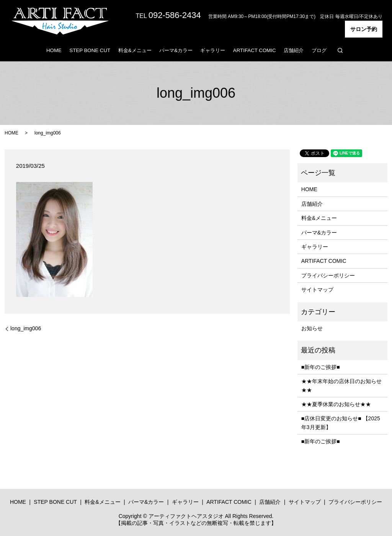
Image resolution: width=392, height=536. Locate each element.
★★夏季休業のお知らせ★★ (336, 404)
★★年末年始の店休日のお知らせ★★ (341, 385)
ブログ (319, 50)
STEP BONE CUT (90, 50)
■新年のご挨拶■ (321, 367)
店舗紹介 (294, 50)
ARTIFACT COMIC (255, 50)
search (340, 50)
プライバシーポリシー (328, 275)
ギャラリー (213, 50)
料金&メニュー (135, 50)
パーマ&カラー (176, 50)
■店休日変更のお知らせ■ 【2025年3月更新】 (341, 423)
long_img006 (26, 328)
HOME (54, 50)
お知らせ (312, 328)
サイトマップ (317, 290)
